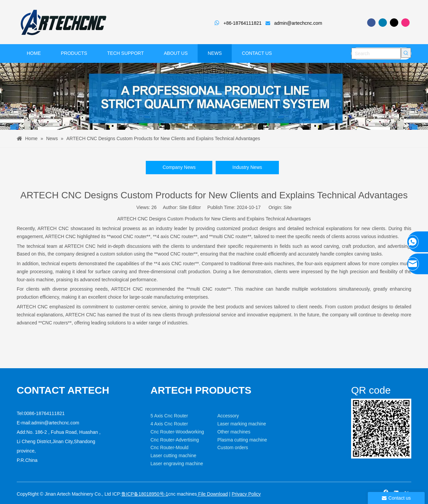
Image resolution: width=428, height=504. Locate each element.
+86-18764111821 (242, 23)
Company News (179, 167)
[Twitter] (394, 23)
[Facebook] (371, 23)
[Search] (376, 54)
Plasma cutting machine (242, 440)
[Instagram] (405, 23)
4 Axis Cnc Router (169, 424)
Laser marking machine (242, 424)
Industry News (247, 167)
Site (288, 207)
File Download (212, 494)
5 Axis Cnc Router (169, 416)
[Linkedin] (383, 23)
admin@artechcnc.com (298, 23)
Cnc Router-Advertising (175, 440)
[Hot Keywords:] (406, 53)
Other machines (234, 432)
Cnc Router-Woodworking (177, 432)
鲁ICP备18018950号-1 (145, 494)
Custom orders (233, 447)
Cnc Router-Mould (170, 447)
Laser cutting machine (173, 456)
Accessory (228, 416)
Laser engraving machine (177, 464)
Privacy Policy (246, 494)
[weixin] (356, 404)
